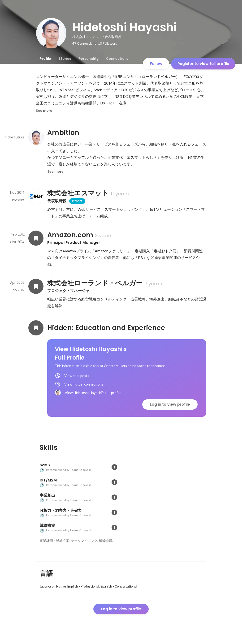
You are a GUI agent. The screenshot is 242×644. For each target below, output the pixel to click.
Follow (156, 64)
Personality (89, 59)
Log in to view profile (170, 404)
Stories (65, 59)
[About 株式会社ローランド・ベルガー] (36, 286)
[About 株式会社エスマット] (36, 196)
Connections (117, 59)
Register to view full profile (203, 64)
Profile (45, 59)
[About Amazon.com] (36, 238)
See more (44, 111)
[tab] (45, 59)
